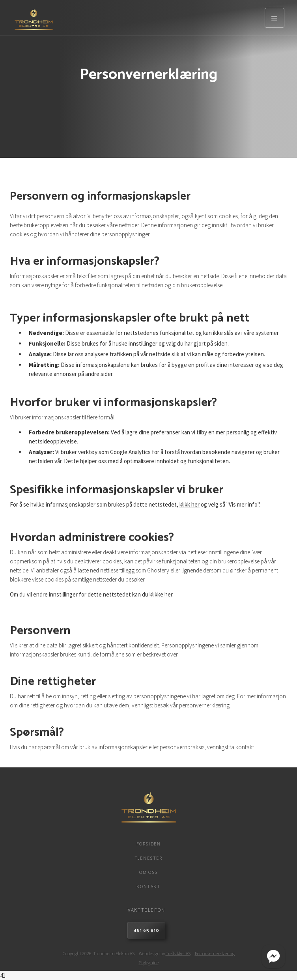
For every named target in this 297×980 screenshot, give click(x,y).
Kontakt (148, 886)
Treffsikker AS (178, 953)
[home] (32, 18)
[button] (275, 18)
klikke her (161, 594)
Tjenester (148, 858)
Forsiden (149, 844)
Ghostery (158, 570)
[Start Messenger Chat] (273, 956)
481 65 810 (146, 930)
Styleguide (149, 962)
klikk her (190, 504)
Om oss (148, 872)
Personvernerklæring (215, 953)
